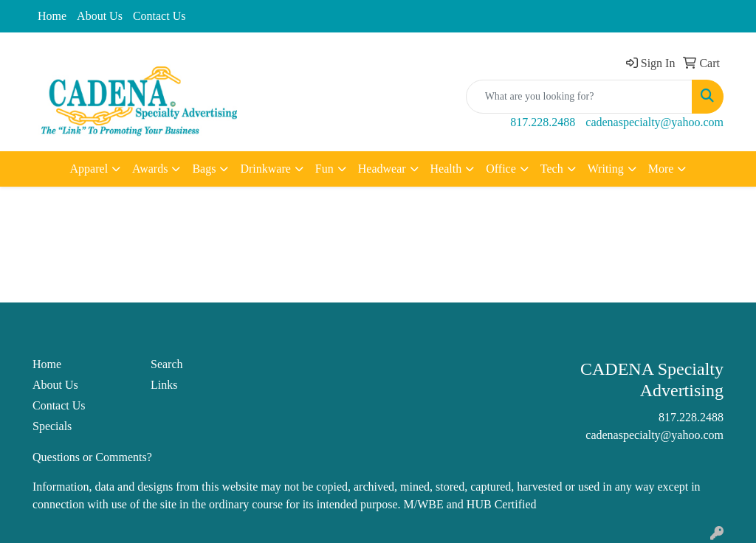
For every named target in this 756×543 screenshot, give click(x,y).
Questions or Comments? (92, 457)
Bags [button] (204, 169)
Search (167, 364)
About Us (100, 16)
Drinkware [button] (265, 169)
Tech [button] (552, 169)
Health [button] (446, 169)
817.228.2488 (543, 122)
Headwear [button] (382, 169)
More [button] (661, 169)
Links (164, 385)
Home (52, 16)
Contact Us (159, 16)
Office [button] (501, 169)
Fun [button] (324, 169)
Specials (52, 426)
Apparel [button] (89, 169)
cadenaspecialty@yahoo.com (654, 122)
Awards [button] (150, 169)
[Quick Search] (579, 97)
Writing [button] (606, 169)
